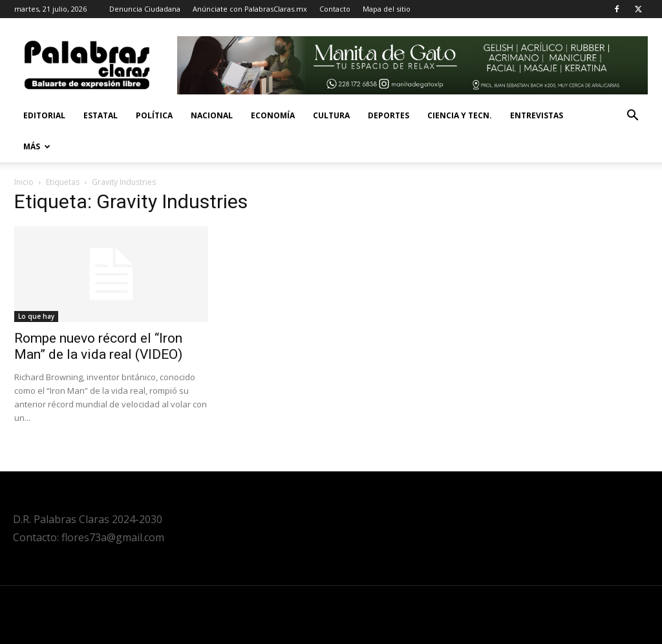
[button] (632, 117)
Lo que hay (36, 316)
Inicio (24, 182)
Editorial (44, 115)
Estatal (101, 115)
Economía (273, 115)
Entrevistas (537, 115)
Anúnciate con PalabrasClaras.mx (250, 9)
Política (154, 115)
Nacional (212, 115)
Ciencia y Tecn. (460, 115)
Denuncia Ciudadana (145, 9)
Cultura (331, 115)
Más (37, 146)
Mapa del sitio (387, 9)
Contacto (335, 9)
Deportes (389, 115)
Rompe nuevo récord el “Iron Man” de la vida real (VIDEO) (98, 346)
